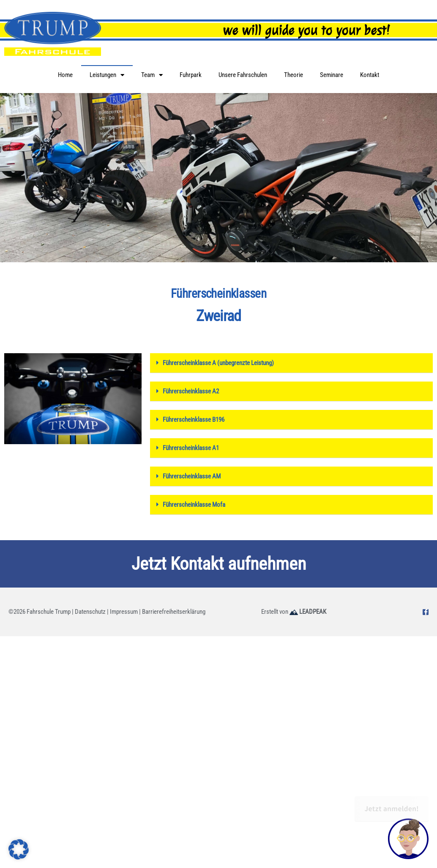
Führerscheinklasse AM (192, 476)
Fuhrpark (191, 75)
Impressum (124, 612)
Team (152, 75)
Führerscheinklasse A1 (191, 448)
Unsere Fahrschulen (243, 75)
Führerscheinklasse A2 (191, 391)
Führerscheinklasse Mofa (194, 505)
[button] (291, 363)
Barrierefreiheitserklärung (174, 612)
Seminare (332, 75)
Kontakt (370, 75)
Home (65, 75)
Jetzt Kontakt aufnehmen (219, 564)
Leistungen (107, 75)
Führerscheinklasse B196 (194, 420)
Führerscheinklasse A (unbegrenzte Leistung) (218, 363)
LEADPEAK (308, 612)
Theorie (294, 75)
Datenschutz (90, 612)
